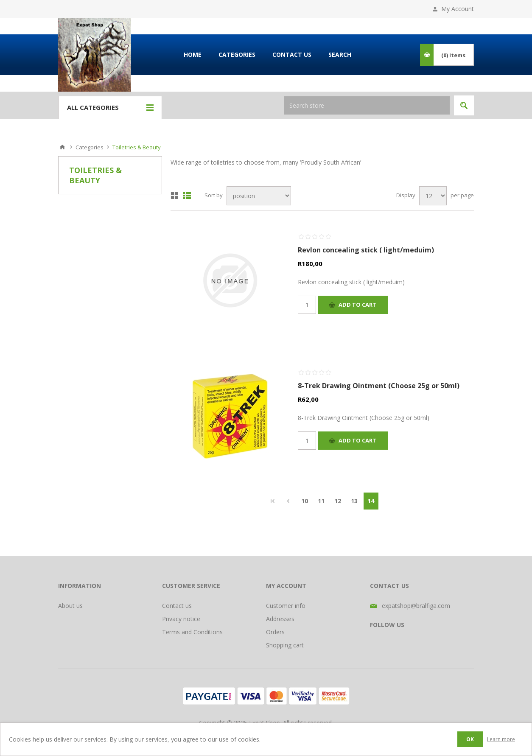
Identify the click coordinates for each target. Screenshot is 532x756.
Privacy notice (181, 619)
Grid (174, 196)
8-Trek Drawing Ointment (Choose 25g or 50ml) (379, 386)
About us (70, 606)
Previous (288, 501)
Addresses (280, 619)
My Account (458, 9)
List (187, 196)
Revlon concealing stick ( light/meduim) (366, 250)
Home (62, 147)
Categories (90, 147)
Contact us (177, 606)
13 (354, 501)
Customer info (286, 606)
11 (321, 501)
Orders (275, 632)
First (273, 501)
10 (305, 501)
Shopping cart (285, 645)
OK (470, 739)
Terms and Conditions (192, 632)
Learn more (501, 739)
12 (338, 501)
